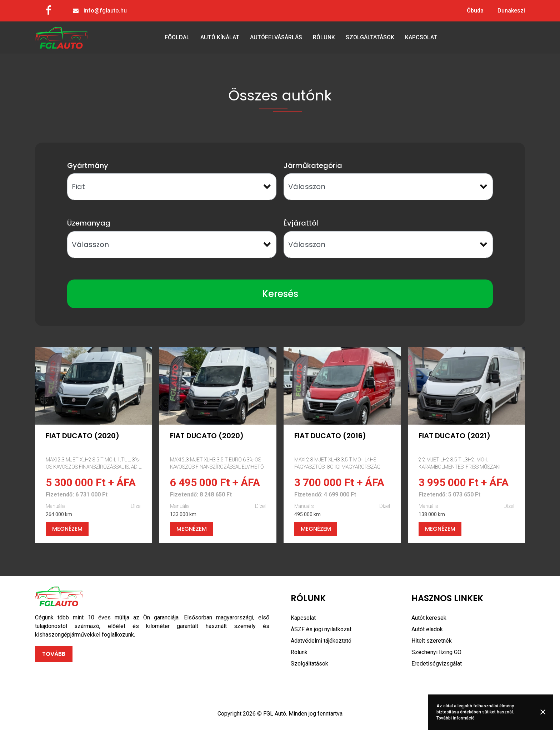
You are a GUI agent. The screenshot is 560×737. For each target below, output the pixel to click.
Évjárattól (301, 223)
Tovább (54, 654)
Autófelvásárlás (276, 37)
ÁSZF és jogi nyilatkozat (321, 629)
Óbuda (475, 11)
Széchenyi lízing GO (436, 652)
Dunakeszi (511, 11)
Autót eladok (427, 629)
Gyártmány (88, 165)
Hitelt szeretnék (432, 641)
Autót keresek (429, 618)
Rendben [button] (544, 712)
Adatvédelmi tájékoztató (321, 641)
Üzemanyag (89, 223)
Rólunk (324, 37)
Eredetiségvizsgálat (437, 664)
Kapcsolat (421, 37)
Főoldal (177, 37)
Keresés (280, 294)
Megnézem (67, 529)
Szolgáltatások (370, 37)
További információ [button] (456, 718)
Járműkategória (313, 165)
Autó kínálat (220, 37)
